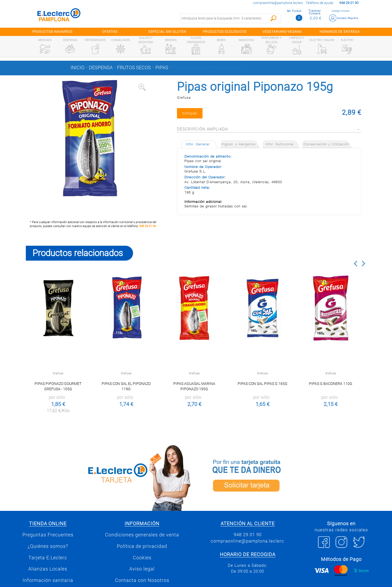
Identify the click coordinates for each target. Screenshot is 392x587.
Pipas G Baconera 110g (331, 384)
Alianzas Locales (48, 569)
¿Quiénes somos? (48, 546)
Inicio (77, 68)
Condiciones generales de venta (142, 535)
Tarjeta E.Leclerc (48, 558)
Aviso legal (142, 569)
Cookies (142, 558)
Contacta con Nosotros (142, 580)
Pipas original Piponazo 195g (208, 68)
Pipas (162, 68)
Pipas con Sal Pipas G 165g (263, 384)
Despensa (101, 68)
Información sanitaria (48, 580)
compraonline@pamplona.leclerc (278, 3)
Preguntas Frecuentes (48, 535)
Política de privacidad (142, 546)
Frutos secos (134, 68)
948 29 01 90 (148, 226)
